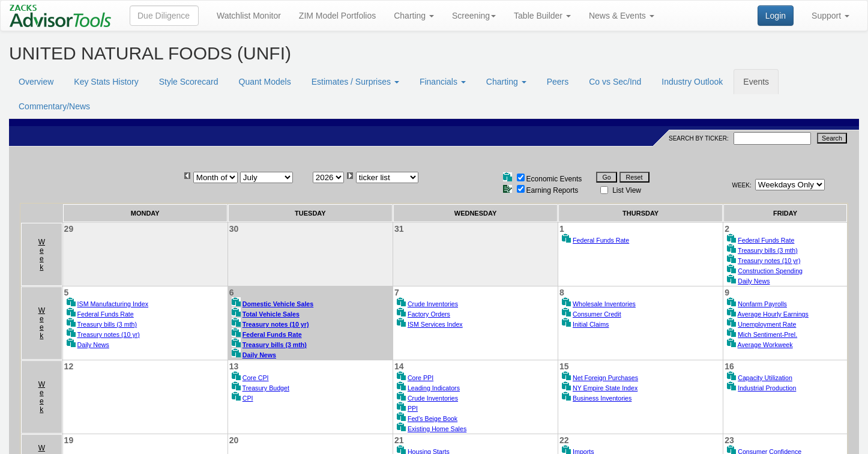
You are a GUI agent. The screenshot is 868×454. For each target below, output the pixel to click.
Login (776, 16)
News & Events (622, 16)
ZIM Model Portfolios (337, 16)
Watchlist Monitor (249, 16)
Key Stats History (106, 82)
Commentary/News (54, 106)
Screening (474, 16)
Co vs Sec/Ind (615, 82)
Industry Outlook (692, 82)
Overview (36, 82)
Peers (558, 82)
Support (830, 16)
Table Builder (542, 16)
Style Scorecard (189, 82)
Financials (443, 82)
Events (756, 82)
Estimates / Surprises (355, 82)
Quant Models (265, 82)
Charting (414, 16)
